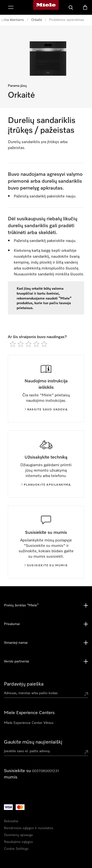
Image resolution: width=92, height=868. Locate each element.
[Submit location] (86, 694)
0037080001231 (45, 771)
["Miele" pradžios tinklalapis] (46, 7)
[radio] (13, 344)
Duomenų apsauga (18, 835)
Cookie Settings (16, 849)
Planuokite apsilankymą (46, 485)
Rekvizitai (11, 821)
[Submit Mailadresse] (86, 752)
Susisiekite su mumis (46, 566)
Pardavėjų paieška (24, 684)
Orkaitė (37, 20)
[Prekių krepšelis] (85, 7)
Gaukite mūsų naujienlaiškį (33, 742)
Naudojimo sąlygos (18, 842)
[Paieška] (71, 7)
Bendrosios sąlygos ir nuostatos (29, 828)
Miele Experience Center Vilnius (29, 723)
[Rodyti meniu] (11, 7)
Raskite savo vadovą (46, 410)
